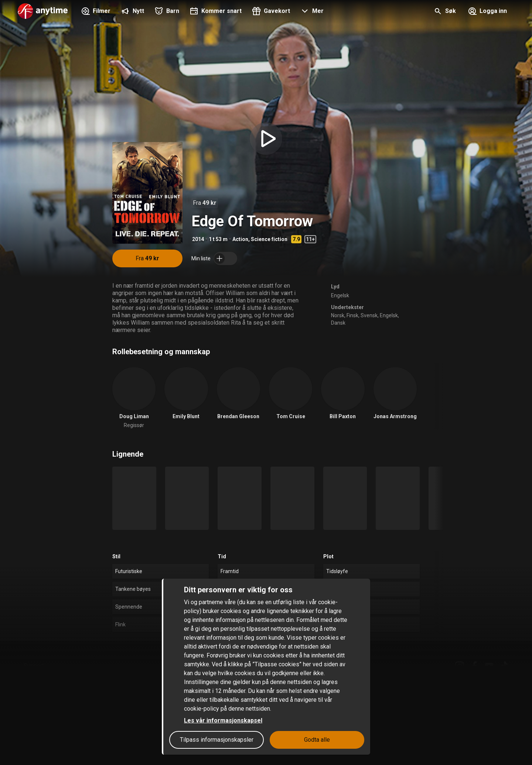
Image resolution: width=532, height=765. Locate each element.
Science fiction (269, 239)
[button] (311, 12)
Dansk (338, 323)
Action (240, 239)
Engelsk (340, 295)
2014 (198, 239)
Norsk (338, 315)
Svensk (369, 315)
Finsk (352, 315)
